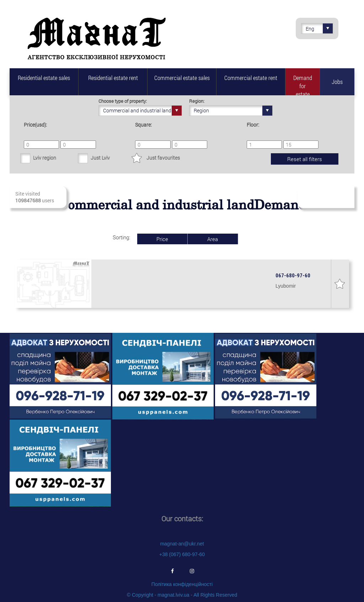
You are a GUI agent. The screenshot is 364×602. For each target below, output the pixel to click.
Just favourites (163, 158)
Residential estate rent (113, 78)
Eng (319, 28)
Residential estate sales (44, 78)
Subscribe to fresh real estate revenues (325, 197)
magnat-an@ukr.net (182, 544)
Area (213, 239)
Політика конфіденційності (182, 584)
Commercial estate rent (251, 78)
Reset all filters (305, 159)
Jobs (337, 82)
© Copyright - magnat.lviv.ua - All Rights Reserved (182, 595)
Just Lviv (100, 158)
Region (233, 111)
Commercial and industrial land (142, 111)
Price (162, 239)
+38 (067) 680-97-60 (182, 554)
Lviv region (45, 158)
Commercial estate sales (182, 78)
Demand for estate (303, 84)
